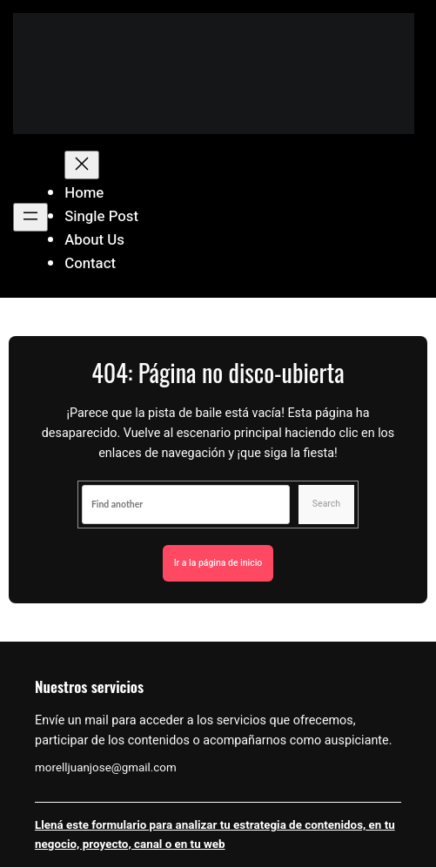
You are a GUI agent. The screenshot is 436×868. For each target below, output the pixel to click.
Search (326, 504)
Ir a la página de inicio (218, 564)
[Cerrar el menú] (82, 165)
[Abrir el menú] (30, 217)
